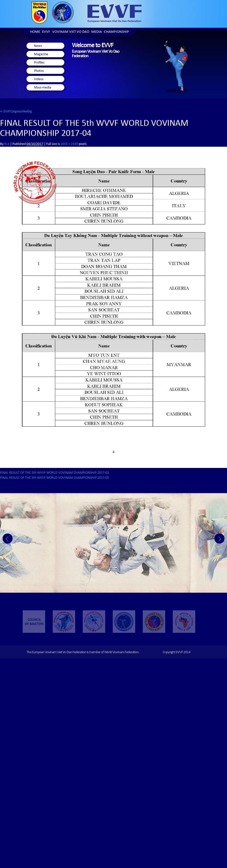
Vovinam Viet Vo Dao (71, 32)
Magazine (41, 54)
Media (97, 32)
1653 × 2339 (69, 144)
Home (35, 32)
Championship (116, 32)
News (38, 46)
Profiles (39, 63)
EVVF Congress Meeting (16, 112)
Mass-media (43, 88)
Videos (39, 79)
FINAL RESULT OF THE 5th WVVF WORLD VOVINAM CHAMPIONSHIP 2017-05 (54, 478)
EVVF (46, 32)
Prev (8, 538)
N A (7, 144)
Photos (39, 71)
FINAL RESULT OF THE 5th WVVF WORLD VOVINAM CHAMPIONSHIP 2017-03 (54, 473)
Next (219, 538)
